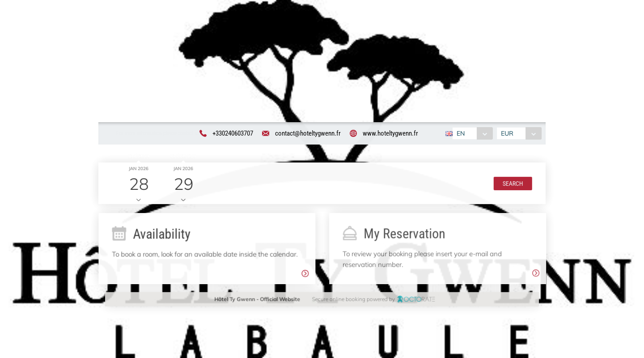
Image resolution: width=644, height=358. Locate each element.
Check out (182, 157)
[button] (512, 184)
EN (460, 134)
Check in (138, 157)
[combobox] (472, 134)
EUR (508, 134)
